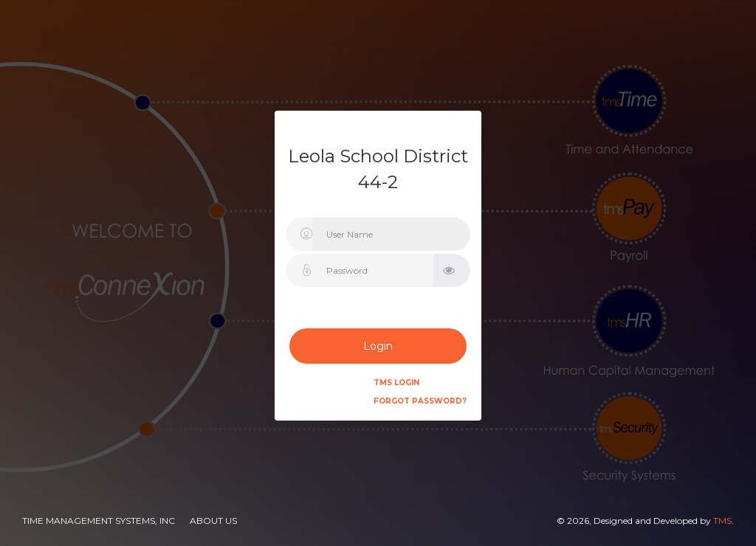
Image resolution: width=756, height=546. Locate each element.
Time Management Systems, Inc (99, 521)
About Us (213, 521)
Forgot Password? (420, 401)
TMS (722, 521)
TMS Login (396, 383)
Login (378, 346)
